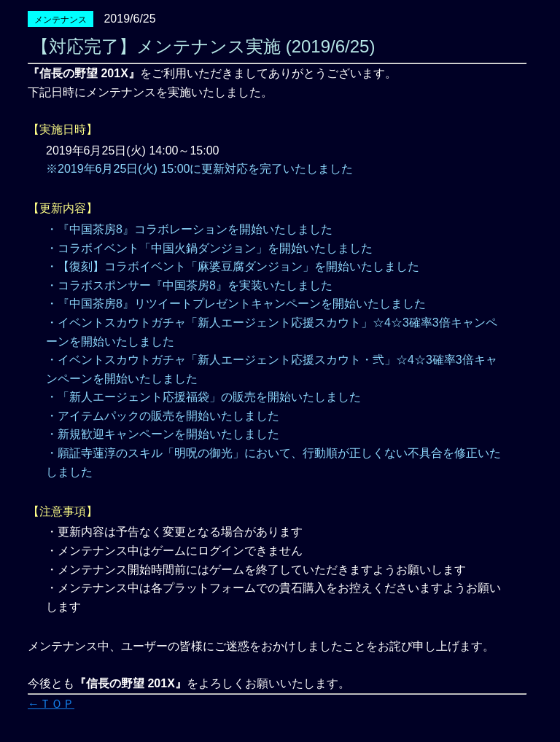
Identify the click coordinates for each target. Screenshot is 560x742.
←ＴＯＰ (51, 704)
